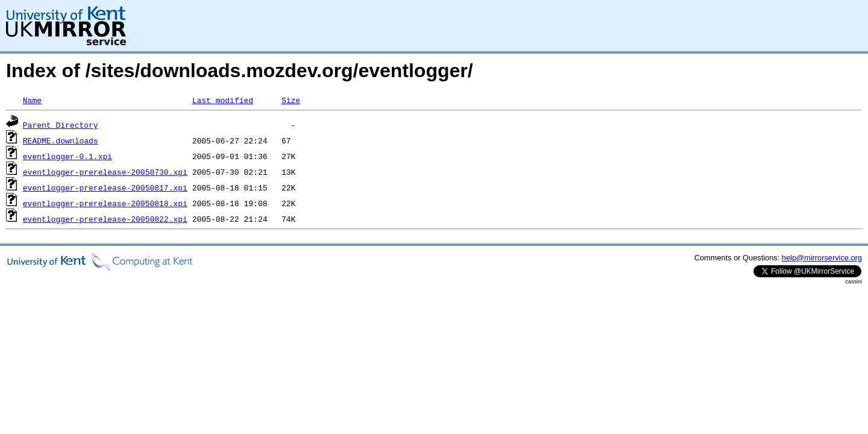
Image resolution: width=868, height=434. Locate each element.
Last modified (223, 100)
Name (32, 100)
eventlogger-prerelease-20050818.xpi (105, 203)
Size (291, 100)
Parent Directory (61, 125)
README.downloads (61, 140)
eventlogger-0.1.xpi (68, 156)
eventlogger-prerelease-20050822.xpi (105, 219)
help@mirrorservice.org (822, 258)
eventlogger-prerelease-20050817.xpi (105, 187)
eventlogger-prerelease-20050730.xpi (105, 172)
